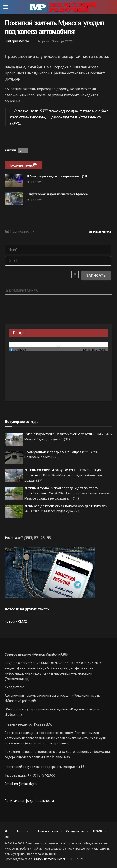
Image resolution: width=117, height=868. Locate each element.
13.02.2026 (34, 182)
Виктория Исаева (17, 41)
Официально (75, 831)
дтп (23, 150)
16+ (7, 837)
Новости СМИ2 (16, 621)
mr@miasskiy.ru (26, 784)
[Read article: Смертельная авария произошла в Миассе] (14, 199)
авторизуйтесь (100, 231)
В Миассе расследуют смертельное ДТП (57, 176)
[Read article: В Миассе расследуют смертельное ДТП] (14, 181)
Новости (22, 831)
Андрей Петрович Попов (50, 859)
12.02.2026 (34, 200)
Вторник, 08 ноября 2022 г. (56, 41)
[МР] (50, 572)
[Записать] (96, 275)
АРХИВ (97, 831)
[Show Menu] (6, 7)
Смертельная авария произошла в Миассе (57, 194)
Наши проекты (47, 831)
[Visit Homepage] (62, 7)
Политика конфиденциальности (29, 801)
